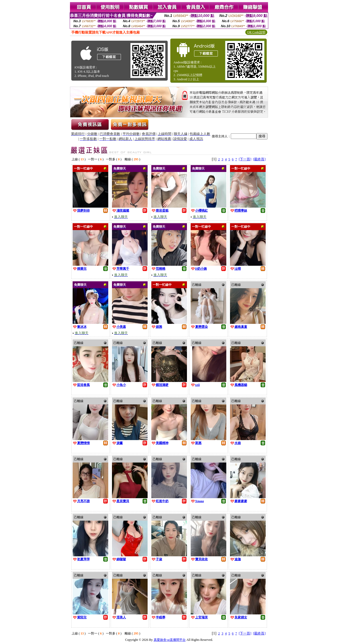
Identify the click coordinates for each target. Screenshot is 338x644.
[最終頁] (259, 159)
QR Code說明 (256, 32)
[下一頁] (245, 159)
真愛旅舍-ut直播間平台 (170, 640)
